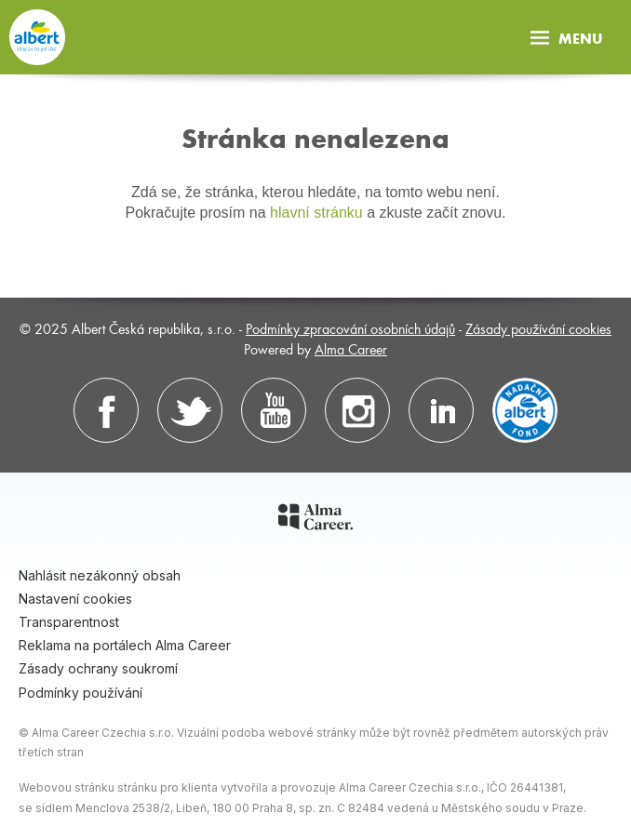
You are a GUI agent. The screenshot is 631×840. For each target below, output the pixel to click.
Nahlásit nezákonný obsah (100, 575)
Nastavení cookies (75, 599)
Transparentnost (69, 622)
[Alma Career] (315, 520)
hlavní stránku (316, 213)
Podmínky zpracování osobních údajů (350, 328)
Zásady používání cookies (538, 328)
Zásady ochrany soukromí (98, 668)
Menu (567, 38)
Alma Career (351, 349)
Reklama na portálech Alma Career (125, 645)
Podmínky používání (81, 693)
